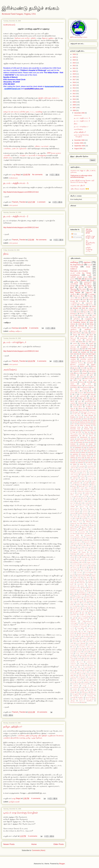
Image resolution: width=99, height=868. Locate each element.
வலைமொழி (84, 684)
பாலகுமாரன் (90, 631)
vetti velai (88, 463)
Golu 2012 (75, 422)
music (74, 451)
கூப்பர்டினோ (82, 532)
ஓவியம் (80, 503)
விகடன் (73, 408)
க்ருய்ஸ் (81, 377)
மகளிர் (92, 652)
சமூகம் (74, 547)
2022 (74, 66)
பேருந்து (87, 400)
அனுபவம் (89, 292)
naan (80, 451)
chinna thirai (90, 441)
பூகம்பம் (88, 642)
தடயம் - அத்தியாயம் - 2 (16, 216)
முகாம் (75, 343)
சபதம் (72, 545)
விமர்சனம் (84, 345)
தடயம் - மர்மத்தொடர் (15, 342)
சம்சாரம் (80, 547)
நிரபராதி (93, 611)
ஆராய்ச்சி (87, 481)
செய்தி (72, 559)
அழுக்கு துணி (74, 476)
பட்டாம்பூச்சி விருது (85, 616)
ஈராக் (82, 368)
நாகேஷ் (86, 604)
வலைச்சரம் (75, 684)
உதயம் (79, 490)
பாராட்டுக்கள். (74, 631)
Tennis (92, 321)
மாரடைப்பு (73, 665)
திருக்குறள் (74, 314)
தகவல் (72, 336)
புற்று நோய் (92, 317)
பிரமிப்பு (83, 317)
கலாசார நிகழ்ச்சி (75, 512)
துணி (72, 596)
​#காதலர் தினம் (82, 410)
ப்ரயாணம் (79, 652)
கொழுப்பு (73, 377)
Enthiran (92, 419)
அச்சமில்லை (74, 466)
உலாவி (72, 491)
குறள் (78, 527)
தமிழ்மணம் (82, 582)
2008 (74, 105)
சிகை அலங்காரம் (78, 550)
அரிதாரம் (91, 473)
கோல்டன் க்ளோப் (82, 539)
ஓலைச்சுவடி (91, 501)
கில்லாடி (94, 523)
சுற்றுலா (85, 555)
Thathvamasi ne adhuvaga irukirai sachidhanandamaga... (81, 176)
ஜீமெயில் (91, 567)
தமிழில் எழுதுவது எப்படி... (89, 249)
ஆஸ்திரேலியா (76, 483)
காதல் (85, 300)
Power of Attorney (85, 425)
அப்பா (72, 298)
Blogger (62, 864)
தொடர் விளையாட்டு (83, 389)
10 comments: (42, 712)
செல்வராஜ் (82, 560)
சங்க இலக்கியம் (86, 540)
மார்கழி (80, 665)
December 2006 (80, 113)
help (80, 279)
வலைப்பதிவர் (77, 407)
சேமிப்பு (83, 335)
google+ (91, 444)
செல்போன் (90, 559)
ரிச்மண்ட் (90, 296)
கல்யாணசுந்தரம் (75, 300)
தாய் (91, 301)
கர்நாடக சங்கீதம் (88, 310)
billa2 (92, 439)
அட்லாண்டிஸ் (89, 357)
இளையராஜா (74, 331)
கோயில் (72, 539)
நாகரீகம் (78, 604)
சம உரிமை (84, 545)
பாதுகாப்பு (90, 628)
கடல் (93, 503)
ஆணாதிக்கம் (82, 479)
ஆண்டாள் (91, 479)
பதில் (92, 618)
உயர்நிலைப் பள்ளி (89, 490)
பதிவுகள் (93, 394)
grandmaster (74, 446)
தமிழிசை (93, 576)
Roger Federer (87, 431)
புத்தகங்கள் (93, 638)
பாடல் (91, 291)
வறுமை (94, 682)
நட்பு (92, 314)
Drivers (85, 419)
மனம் (78, 657)
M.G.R (80, 350)
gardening (82, 444)
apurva (79, 439)
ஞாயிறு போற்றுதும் (86, 286)
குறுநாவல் (84, 527)
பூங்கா (74, 400)
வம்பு (87, 405)
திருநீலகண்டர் (89, 589)
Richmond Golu (89, 429)
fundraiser (73, 444)
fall (86, 324)
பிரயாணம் (83, 289)
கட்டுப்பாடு (84, 505)
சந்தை (81, 544)
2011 (74, 96)
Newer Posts (9, 844)
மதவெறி (82, 655)
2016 (74, 82)
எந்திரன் (87, 493)
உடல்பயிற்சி (90, 488)
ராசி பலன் (91, 675)
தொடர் (94, 387)
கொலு (72, 286)
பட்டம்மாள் (73, 616)
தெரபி (74, 599)
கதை (88, 267)
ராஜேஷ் (83, 343)
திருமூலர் (82, 591)
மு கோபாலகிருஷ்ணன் (87, 667)
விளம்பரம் (82, 408)
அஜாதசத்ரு (82, 466)
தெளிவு (81, 599)
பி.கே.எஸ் (83, 305)
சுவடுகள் (92, 555)
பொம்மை (87, 650)
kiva (74, 356)
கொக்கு (92, 533)
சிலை (91, 552)
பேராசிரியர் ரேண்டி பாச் (86, 647)
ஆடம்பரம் (91, 478)
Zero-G (91, 436)
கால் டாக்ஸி (91, 518)
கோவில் (73, 540)
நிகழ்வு (80, 315)
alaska (94, 350)
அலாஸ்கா (90, 363)
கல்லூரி (85, 373)
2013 (74, 91)
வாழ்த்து (91, 689)
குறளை (72, 527)
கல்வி (72, 312)
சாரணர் (93, 333)
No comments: (38, 175)
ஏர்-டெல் (84, 496)
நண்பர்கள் (89, 340)
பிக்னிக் (73, 398)
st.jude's (80, 459)
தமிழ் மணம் (87, 579)
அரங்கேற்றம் (10, 370)
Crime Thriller (92, 349)
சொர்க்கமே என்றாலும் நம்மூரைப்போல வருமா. (83, 564)
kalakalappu (78, 447)
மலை (87, 342)
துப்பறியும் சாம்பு (80, 596)
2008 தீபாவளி (83, 321)
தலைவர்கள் (73, 586)
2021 (74, 68)
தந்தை (74, 576)
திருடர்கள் (91, 587)
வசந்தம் (91, 343)
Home (34, 844)
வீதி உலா (93, 692)
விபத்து (82, 691)
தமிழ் (76, 282)
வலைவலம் (9, 25)
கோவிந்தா (91, 539)
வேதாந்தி (73, 697)
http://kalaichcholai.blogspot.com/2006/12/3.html (21, 192)
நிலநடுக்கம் (76, 613)
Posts (74, 234)
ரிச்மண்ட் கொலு (76, 679)
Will (84, 436)
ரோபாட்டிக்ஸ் (90, 680)
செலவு (82, 382)
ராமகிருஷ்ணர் (82, 677)
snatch (74, 459)
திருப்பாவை (74, 591)
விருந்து (72, 692)
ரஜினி (72, 675)
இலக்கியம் (88, 284)
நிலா (83, 613)
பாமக (80, 630)
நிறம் (6, 254)
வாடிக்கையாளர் (75, 687)
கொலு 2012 (75, 535)
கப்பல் (79, 310)
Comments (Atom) (39, 850)
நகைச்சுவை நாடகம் (86, 338)
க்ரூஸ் (78, 540)
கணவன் (92, 505)
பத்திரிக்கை (73, 620)
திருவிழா (93, 593)
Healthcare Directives (85, 422)
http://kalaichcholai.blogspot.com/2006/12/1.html (21, 351)
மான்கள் (82, 664)
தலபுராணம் (81, 584)
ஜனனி (92, 566)
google (72, 326)
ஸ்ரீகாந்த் (72, 701)
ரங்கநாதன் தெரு (90, 674)
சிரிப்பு (76, 380)
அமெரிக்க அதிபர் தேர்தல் (78, 328)
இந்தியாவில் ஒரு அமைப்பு (49, 98)
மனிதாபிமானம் (86, 657)
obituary (92, 451)
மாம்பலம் (91, 664)
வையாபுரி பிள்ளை (91, 697)
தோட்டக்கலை (75, 391)
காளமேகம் (73, 520)
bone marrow (75, 292)
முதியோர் (87, 669)
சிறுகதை (73, 289)
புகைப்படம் (85, 638)
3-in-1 (79, 415)
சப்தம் (77, 545)
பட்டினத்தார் (92, 294)
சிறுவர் (85, 312)
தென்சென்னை (84, 387)
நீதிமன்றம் (91, 613)
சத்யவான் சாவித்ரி (89, 542)
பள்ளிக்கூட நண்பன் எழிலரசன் (15, 148)
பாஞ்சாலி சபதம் (83, 625)
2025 (74, 57)
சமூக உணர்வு (92, 545)
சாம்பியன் (93, 549)
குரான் (88, 525)
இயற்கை (75, 368)
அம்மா (91, 328)
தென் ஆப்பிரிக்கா (77, 598)
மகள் (72, 653)
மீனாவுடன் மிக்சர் (79, 296)
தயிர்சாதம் (91, 582)
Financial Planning (75, 420)
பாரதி (91, 396)
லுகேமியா (77, 319)
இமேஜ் (93, 366)
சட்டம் (94, 540)
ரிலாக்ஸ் (94, 679)
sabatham (91, 454)
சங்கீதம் (86, 333)
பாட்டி (92, 625)
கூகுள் (91, 289)
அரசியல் (73, 294)
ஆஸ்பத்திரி (86, 483)
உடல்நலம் (82, 488)
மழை (72, 306)
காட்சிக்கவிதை (84, 515)
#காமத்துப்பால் (75, 349)
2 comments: (34, 328)
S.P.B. (80, 432)
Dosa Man (78, 419)
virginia (75, 464)
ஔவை (93, 331)
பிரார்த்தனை (87, 636)
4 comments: (42, 361)
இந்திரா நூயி (84, 366)
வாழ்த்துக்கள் (89, 319)
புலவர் (81, 642)
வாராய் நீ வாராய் (91, 687)
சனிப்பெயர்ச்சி (90, 544)
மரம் (79, 401)
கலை (92, 512)
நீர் (71, 394)
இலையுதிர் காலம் (84, 486)
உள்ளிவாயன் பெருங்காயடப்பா (85, 491)
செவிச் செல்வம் (91, 560)
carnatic (75, 352)
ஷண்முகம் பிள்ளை (78, 699)
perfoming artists (75, 452)
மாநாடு (73, 403)
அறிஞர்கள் (84, 474)
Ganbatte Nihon (87, 420)
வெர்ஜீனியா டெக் (86, 347)
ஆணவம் (73, 479)
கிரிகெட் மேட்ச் (78, 522)
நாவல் (84, 608)
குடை (74, 525)
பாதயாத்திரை (81, 628)
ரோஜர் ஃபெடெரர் (78, 680)
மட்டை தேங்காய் (80, 653)
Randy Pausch (89, 427)
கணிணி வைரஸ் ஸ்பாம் (79, 277)
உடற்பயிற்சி (73, 488)
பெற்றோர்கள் (82, 645)
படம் (90, 265)
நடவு (78, 603)
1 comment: (42, 202)
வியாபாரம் (90, 691)
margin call (73, 449)
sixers (94, 458)
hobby (94, 446)
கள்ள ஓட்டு (93, 513)
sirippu (88, 458)
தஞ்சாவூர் (87, 574)
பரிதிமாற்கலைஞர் (87, 621)
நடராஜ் (85, 391)
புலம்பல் (75, 642)
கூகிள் (92, 530)
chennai (73, 324)
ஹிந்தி (83, 702)
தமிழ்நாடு (91, 581)
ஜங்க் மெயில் (76, 566)
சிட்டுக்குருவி (74, 552)
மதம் (76, 655)
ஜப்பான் (84, 567)
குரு (93, 525)
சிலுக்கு (84, 552)
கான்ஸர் (92, 517)
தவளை (82, 586)
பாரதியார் (73, 305)
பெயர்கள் (91, 643)
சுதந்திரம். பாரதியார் (85, 554)
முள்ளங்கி (75, 670)
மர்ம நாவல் (13, 205)
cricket (80, 324)
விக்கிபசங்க (8, 158)
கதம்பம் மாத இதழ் (86, 506)
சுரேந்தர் (79, 555)
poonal (82, 356)
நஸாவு (72, 393)
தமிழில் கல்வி (14, 802)
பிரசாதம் (73, 636)
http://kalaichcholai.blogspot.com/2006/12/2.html (21, 227)
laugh (85, 447)
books (91, 322)
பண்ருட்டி (83, 291)
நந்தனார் (91, 603)
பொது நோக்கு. (82, 648)
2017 (74, 79)
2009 (74, 102)
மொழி (87, 670)
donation (80, 442)
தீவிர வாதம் (90, 594)
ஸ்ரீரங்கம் (73, 410)
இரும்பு (94, 485)
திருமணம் (81, 336)
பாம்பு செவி (89, 630)
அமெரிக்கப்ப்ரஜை (75, 473)
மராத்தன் (92, 658)
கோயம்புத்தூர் (90, 537)
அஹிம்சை (75, 478)
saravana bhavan (86, 456)
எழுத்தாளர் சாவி (88, 495)
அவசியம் (82, 476)
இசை (72, 287)
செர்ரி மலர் (80, 559)
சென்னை (73, 280)
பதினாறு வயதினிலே (83, 618)
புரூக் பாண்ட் (92, 640)
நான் (81, 606)
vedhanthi (80, 463)
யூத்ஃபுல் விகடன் (82, 672)
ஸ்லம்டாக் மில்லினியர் (86, 701)
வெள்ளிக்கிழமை (91, 694)
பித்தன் (80, 342)
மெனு (81, 670)
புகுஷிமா (77, 638)
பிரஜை (79, 636)
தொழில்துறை (90, 601)
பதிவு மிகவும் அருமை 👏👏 (80, 189)
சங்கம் (88, 377)
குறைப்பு (92, 527)
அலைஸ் (92, 474)
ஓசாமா (72, 501)
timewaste (83, 461)
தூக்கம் (94, 596)
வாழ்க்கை (83, 689)
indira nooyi (85, 354)
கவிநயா (19, 331)
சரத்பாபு (79, 379)
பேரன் (74, 647)
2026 (74, 54)
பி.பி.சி (72, 633)
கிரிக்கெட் (73, 375)
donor (72, 354)
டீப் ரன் (72, 574)
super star (93, 459)
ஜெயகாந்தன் (74, 569)
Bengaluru (73, 417)
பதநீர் (74, 618)
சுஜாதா (75, 335)
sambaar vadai (74, 456)
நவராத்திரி (74, 291)
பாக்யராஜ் (73, 625)
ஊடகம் (72, 493)
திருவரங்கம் (90, 591)
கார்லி (83, 518)
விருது (92, 345)
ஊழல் (78, 370)
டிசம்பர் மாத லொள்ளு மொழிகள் (21, 813)
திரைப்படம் (84, 314)
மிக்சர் (86, 665)
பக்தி (92, 615)
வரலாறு (93, 405)
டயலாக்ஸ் (86, 571)
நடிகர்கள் (84, 603)
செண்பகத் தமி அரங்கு (88, 557)
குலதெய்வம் (74, 528)
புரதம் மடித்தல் (82, 640)
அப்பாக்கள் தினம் (81, 471)
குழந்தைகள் (73, 530)
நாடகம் (73, 315)
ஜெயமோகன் (83, 569)
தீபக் (73, 594)
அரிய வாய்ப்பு (74, 474)
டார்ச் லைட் (80, 572)
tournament (91, 461)
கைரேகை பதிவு (83, 533)
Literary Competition (83, 306)
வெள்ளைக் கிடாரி (78, 696)
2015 (74, 85)
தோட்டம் (73, 338)
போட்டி (91, 305)
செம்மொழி (74, 382)
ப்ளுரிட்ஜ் (86, 652)
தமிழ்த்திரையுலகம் (76, 386)
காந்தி (92, 515)
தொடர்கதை (73, 601)
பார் (82, 631)
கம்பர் (78, 373)
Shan (86, 432)
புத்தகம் (74, 640)
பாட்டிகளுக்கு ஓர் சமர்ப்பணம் (79, 626)
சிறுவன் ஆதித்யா (49, 38)
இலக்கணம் (89, 279)
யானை (72, 672)
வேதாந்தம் (90, 696)
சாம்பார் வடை (84, 549)
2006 (74, 110)
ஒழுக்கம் (92, 500)
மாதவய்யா (73, 664)
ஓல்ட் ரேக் (73, 503)
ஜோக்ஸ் (91, 569)
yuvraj (82, 464)
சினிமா (90, 287)
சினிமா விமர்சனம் (90, 379)
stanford (86, 459)
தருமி (72, 584)
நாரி (95, 606)
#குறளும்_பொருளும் (79, 271)
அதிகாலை (73, 468)
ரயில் (81, 405)
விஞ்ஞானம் (74, 691)
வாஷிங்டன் (89, 407)
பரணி (92, 620)
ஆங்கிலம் (73, 329)
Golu (94, 420)
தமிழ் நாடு (86, 384)
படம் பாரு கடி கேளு (81, 273)
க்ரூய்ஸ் (79, 312)
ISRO (94, 422)
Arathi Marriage (89, 415)
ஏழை (90, 496)
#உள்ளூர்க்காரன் (77, 265)
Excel (74, 350)
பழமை (82, 623)
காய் (71, 518)
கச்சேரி (84, 372)
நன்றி (72, 604)
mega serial (82, 449)
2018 (74, 77)
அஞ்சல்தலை (90, 466)
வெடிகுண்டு (75, 694)
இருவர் (74, 486)
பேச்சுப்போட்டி (92, 645)
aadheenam (73, 437)
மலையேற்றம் (89, 401)
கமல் (79, 510)
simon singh (81, 458)
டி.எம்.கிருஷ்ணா (89, 572)
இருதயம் (87, 485)
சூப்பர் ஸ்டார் (88, 380)
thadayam (73, 357)
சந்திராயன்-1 (74, 544)
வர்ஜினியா (86, 682)
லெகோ (72, 682)
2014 (74, 88)
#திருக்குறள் (75, 412)
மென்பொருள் (91, 403)
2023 (74, 63)
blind (72, 441)
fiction (83, 308)
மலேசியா (73, 662)
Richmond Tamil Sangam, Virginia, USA (19, 14)
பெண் (80, 400)
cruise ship (73, 442)
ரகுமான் (81, 674)
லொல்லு (79, 682)
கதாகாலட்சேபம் (75, 508)
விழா (78, 692)
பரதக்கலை (73, 621)
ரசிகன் (74, 405)
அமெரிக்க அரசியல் (86, 359)
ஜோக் (91, 335)
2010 (74, 99)
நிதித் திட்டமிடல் (75, 609)
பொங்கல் (73, 648)
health (89, 446)
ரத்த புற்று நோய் (81, 675)
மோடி (92, 670)
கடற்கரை (87, 503)
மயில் (85, 658)
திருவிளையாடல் (84, 593)
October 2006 (79, 143)
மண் (72, 655)
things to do (75, 461)
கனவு (84, 508)
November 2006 (80, 140)
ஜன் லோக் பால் (75, 567)
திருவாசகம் (73, 593)
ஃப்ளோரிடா (90, 464)
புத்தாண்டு (93, 398)
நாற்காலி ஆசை (76, 608)
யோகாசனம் (74, 674)
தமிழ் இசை (87, 577)
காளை (80, 520)
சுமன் (73, 555)
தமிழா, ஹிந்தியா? (13, 727)
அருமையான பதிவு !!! (77, 185)
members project (91, 449)
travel (80, 357)
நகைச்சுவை (75, 275)
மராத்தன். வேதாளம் (76, 660)
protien (90, 452)
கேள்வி (91, 532)
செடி (78, 557)
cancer (94, 306)
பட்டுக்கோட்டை (75, 303)
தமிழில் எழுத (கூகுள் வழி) (90, 237)
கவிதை (12, 331)
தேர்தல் (91, 336)
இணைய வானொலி (77, 365)
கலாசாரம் (85, 512)
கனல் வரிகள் (89, 298)
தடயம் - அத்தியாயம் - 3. (16, 183)
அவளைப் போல (91, 476)
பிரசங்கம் (91, 635)
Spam (92, 432)
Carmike (81, 417)
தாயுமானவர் (89, 386)
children (83, 280)
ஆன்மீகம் (79, 481)
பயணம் (87, 315)
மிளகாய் (75, 667)
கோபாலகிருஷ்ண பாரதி (77, 537)
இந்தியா (93, 280)
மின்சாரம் (81, 403)
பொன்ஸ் (80, 650)
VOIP (92, 434)
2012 (74, 94)
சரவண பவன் (88, 547)
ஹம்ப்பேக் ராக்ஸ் (75, 702)
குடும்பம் (83, 375)
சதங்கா (87, 262)
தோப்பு (72, 603)
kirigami (93, 354)
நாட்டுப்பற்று (74, 606)
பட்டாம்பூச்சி (83, 394)
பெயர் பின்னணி (81, 643)
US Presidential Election (78, 322)
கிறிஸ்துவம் (86, 523)
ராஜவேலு (73, 677)
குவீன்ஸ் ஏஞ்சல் (84, 530)
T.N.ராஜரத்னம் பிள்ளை (76, 434)
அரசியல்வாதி (75, 361)
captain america (80, 441)
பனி (74, 396)
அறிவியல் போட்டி (77, 363)
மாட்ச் (81, 662)
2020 (74, 71)
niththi (85, 451)
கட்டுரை (82, 294)
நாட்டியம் (80, 393)
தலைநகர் (90, 584)
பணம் (94, 616)
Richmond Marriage (75, 431)
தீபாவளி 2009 (81, 594)
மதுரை (88, 655)
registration (75, 454)
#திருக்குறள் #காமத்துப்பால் (88, 412)
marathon (91, 447)
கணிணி (72, 506)
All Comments (77, 237)
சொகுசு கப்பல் (90, 562)
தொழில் (82, 601)
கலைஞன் (73, 513)
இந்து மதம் (80, 485)
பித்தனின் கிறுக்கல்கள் (82, 633)
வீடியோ (91, 408)
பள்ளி (94, 315)
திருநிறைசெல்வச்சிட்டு (76, 589)
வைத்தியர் (80, 697)
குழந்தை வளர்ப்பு (87, 528)
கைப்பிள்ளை (74, 533)
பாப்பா (72, 630)
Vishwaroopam (74, 436)
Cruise (88, 417)
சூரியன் (72, 557)
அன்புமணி (75, 469)
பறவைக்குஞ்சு (74, 623)
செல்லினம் (73, 560)
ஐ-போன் (78, 498)
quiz (95, 452)
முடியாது (79, 669)
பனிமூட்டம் (83, 620)
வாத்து (83, 687)
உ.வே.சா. (85, 331)
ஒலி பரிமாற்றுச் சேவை (81, 500)
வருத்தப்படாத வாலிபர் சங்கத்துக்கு (33, 155)
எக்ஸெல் (80, 493)
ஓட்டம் (83, 501)
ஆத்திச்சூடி (88, 329)
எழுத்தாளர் (76, 372)
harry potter (82, 446)
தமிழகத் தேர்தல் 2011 (83, 576)
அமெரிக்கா (74, 284)
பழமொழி (83, 396)
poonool (90, 356)
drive (78, 354)
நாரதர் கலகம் (88, 606)
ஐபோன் (85, 498)
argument (86, 439)
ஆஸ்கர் (94, 481)
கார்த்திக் (77, 518)
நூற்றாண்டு (73, 615)
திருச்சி (85, 587)
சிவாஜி (72, 301)
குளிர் (91, 375)
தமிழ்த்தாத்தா (81, 581)
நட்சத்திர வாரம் (76, 340)
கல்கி (79, 513)
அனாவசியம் (81, 468)
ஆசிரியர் (83, 478)
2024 (74, 60)
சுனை (94, 554)
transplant (73, 463)
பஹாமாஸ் (89, 303)
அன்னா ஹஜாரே (91, 468)
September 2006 (80, 146)
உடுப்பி (72, 490)
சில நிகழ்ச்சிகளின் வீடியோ (90, 243)
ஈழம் (88, 368)
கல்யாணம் (85, 513)
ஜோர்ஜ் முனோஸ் (75, 571)
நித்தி (85, 609)
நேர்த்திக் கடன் (84, 615)
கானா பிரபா (74, 517)
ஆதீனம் (72, 481)
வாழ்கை (75, 689)
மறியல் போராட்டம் (89, 660)
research (83, 454)
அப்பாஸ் (91, 471)
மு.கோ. (72, 669)
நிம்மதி (91, 609)
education (76, 308)
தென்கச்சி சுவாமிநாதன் (90, 598)
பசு (76, 394)
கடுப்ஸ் (80, 298)
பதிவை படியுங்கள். (42, 146)
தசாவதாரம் (79, 574)
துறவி (88, 596)
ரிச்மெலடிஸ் (86, 679)
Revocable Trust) (75, 429)
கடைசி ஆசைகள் (75, 505)
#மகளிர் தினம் (77, 414)
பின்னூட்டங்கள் (82, 398)
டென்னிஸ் (82, 301)
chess (92, 352)
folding (92, 442)
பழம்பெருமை (90, 623)
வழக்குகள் (93, 684)
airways (87, 350)
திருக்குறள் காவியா (75, 587)
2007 (74, 108)
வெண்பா (73, 321)
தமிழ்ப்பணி (73, 582)
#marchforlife (92, 410)
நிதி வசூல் (91, 608)
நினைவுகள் (90, 393)
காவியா (87, 520)
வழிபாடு (76, 685)
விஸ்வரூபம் (85, 692)
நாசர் (92, 604)
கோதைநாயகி (88, 535)
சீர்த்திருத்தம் (73, 554)
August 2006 (79, 149)
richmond (81, 326)
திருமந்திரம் (74, 387)
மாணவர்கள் (90, 662)
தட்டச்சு (94, 574)
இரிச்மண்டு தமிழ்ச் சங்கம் (30, 8)
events (87, 442)
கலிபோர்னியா (77, 333)
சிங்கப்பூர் (90, 550)
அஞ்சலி (90, 326)
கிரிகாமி (94, 520)
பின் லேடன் (82, 635)
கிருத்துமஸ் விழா (75, 523)
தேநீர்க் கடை (90, 599)
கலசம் (92, 510)
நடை (92, 391)
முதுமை (94, 669)
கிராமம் (81, 287)
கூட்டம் (72, 532)
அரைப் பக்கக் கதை (88, 361)
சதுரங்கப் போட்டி (77, 542)
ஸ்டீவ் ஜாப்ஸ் (90, 699)
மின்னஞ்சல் (93, 665)
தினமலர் (91, 586)
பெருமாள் (73, 645)
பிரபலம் (75, 317)
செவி (88, 382)
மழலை (93, 342)
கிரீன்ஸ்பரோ (90, 522)
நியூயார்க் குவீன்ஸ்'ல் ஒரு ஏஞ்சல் (79, 611)
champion (84, 352)
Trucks (87, 434)
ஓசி (78, 501)
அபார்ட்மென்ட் (85, 469)
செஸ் (83, 562)
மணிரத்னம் (91, 653)
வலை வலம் (74, 345)
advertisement (84, 437)
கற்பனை (85, 510)
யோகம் (92, 672)
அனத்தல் (73, 359)
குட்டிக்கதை (81, 525)
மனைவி (80, 658)
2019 (74, 74)
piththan (83, 452)
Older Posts (59, 844)
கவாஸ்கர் (75, 515)
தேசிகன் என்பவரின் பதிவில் (25, 38)
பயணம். (73, 342)
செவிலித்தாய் (76, 562)
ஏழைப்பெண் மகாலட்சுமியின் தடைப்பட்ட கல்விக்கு (23, 112)
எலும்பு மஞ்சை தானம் (89, 370)
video (94, 463)
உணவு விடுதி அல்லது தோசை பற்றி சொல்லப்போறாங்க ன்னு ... (82, 181)
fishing (91, 324)
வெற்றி (83, 694)
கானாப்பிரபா (83, 517)
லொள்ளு (74, 267)
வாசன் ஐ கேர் (88, 685)
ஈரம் (92, 486)
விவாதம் (73, 347)
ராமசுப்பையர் (92, 677)
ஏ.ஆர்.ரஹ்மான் (74, 496)
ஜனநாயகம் (85, 566)
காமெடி (91, 300)
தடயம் (92, 312)
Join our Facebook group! (89, 231)
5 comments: (33, 836)
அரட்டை (84, 473)
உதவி (89, 275)
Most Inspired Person (82, 424)
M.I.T (73, 424)
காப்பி (92, 373)
